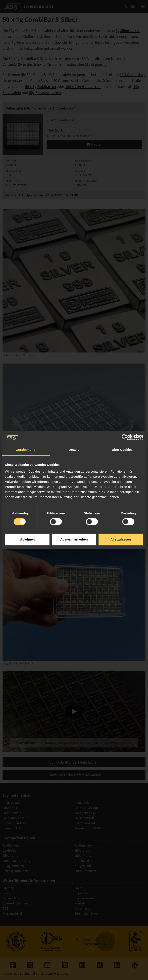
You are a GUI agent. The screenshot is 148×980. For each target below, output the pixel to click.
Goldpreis (9, 850)
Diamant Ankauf (14, 828)
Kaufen (94, 144)
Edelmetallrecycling (16, 861)
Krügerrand (83, 866)
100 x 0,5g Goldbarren (83, 87)
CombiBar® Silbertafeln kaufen (74, 762)
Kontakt (80, 903)
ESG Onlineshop (133, 75)
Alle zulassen (120, 508)
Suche (79, 888)
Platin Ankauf (12, 813)
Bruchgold (82, 861)
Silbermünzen (84, 856)
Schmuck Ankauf (86, 808)
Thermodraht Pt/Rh (88, 828)
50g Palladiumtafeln (45, 93)
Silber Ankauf (12, 808)
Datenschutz (11, 898)
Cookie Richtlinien (15, 903)
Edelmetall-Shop (86, 913)
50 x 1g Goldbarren (41, 87)
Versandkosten (81, 136)
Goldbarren (11, 845)
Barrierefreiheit (86, 898)
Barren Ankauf (85, 823)
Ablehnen (27, 508)
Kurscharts (82, 908)
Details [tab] (74, 419)
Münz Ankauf (84, 803)
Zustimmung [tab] (26, 419)
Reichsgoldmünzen (16, 871)
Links (6, 893)
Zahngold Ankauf (87, 813)
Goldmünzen (84, 845)
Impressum (83, 893)
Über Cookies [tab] (122, 419)
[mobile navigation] (143, 7)
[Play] (74, 712)
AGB (6, 908)
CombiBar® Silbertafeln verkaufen (74, 775)
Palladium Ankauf (15, 818)
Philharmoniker (85, 871)
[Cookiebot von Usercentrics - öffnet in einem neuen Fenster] (125, 406)
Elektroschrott (84, 818)
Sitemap (8, 888)
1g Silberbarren (128, 31)
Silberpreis (82, 850)
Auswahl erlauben (74, 508)
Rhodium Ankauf (14, 823)
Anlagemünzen (13, 866)
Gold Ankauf (11, 803)
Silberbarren (12, 856)
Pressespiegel (12, 913)
